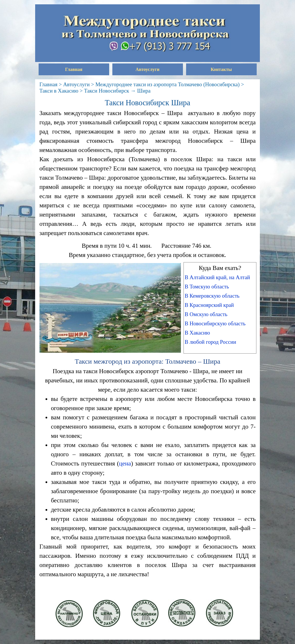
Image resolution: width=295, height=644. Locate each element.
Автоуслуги (148, 69)
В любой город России (210, 342)
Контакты (221, 69)
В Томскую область (207, 287)
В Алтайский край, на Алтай (217, 277)
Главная (74, 69)
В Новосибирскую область (215, 323)
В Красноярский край (209, 305)
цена (125, 463)
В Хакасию (197, 333)
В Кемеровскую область (212, 296)
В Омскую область (206, 314)
